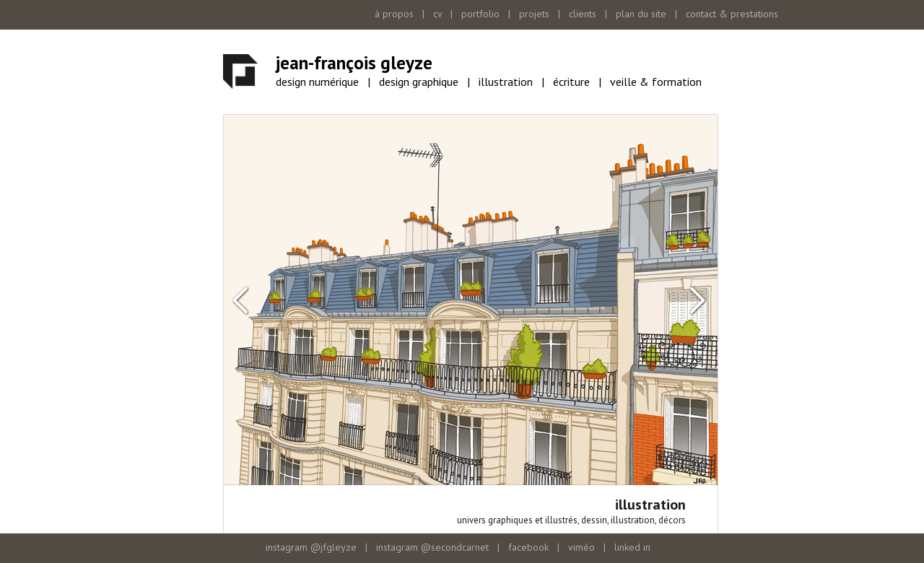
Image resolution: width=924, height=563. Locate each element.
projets (534, 14)
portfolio (480, 14)
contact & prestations (732, 14)
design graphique (419, 82)
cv (437, 14)
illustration (506, 82)
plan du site (641, 14)
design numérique (317, 82)
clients (583, 14)
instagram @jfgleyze (311, 547)
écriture (571, 82)
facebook (528, 547)
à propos (394, 14)
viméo (581, 547)
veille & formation (656, 82)
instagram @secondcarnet (432, 547)
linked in (632, 547)
